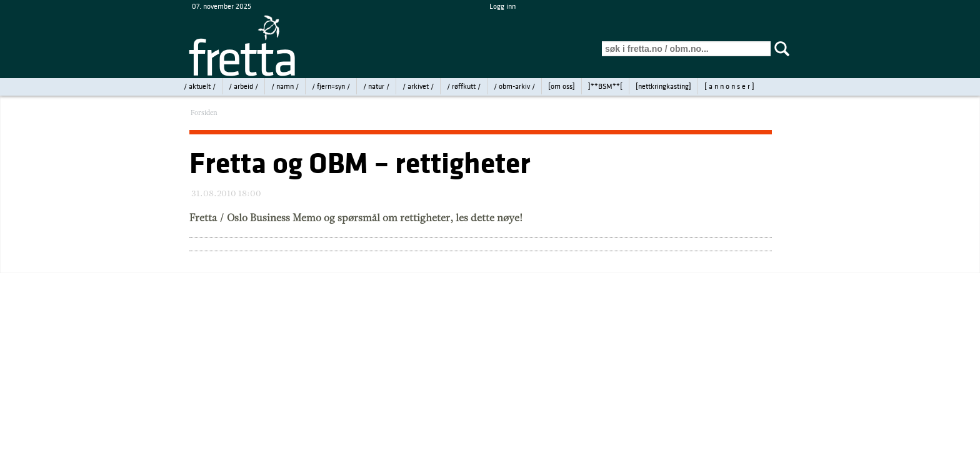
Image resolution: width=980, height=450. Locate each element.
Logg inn (502, 7)
